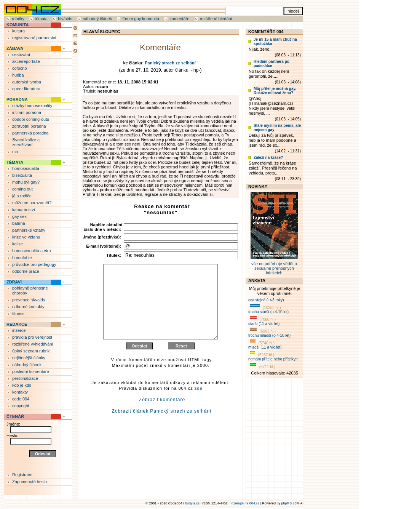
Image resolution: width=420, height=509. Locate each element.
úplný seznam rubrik (31, 351)
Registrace (22, 475)
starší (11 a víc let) (264, 324)
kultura (18, 31)
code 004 (21, 399)
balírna (19, 223)
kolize (18, 244)
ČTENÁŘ (15, 416)
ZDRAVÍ (14, 282)
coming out (22, 189)
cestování (21, 54)
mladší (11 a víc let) (265, 347)
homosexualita (26, 168)
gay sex (19, 216)
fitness (18, 314)
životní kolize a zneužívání (26, 142)
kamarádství (24, 210)
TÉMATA (15, 162)
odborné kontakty (28, 307)
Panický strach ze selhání (170, 63)
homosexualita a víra (32, 251)
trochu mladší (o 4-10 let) (269, 335)
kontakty (20, 392)
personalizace (25, 378)
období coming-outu (31, 119)
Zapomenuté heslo (30, 482)
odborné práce (26, 271)
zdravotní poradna (29, 126)
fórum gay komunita (141, 19)
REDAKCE (17, 324)
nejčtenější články (29, 358)
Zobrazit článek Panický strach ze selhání (162, 429)
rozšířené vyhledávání (33, 344)
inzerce (19, 330)
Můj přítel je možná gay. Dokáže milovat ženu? (275, 91)
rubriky (18, 19)
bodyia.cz (192, 503)
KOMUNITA (18, 25)
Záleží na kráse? (268, 158)
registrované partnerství (34, 38)
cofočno (20, 68)
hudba (18, 75)
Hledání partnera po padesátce (271, 64)
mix (15, 152)
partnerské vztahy (29, 230)
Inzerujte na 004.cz (245, 503)
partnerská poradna (30, 133)
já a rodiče (22, 196)
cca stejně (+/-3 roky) (266, 300)
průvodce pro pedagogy (34, 264)
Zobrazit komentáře (162, 418)
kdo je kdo (22, 385)
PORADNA (17, 99)
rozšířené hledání (216, 19)
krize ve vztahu (26, 237)
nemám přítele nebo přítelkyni (273, 359)
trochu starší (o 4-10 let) (268, 312)
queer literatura (26, 89)
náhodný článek (97, 19)
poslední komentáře (31, 371)
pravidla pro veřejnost (32, 337)
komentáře (179, 19)
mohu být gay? (26, 182)
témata (41, 19)
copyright (21, 406)
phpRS (287, 503)
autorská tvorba (27, 82)
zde (199, 407)
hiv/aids (65, 19)
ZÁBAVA (15, 48)
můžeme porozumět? (32, 203)
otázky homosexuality (32, 106)
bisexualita (22, 175)
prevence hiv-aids (29, 300)
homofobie (22, 258)
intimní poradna (27, 112)
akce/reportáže (26, 61)
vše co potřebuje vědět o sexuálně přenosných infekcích (274, 266)
